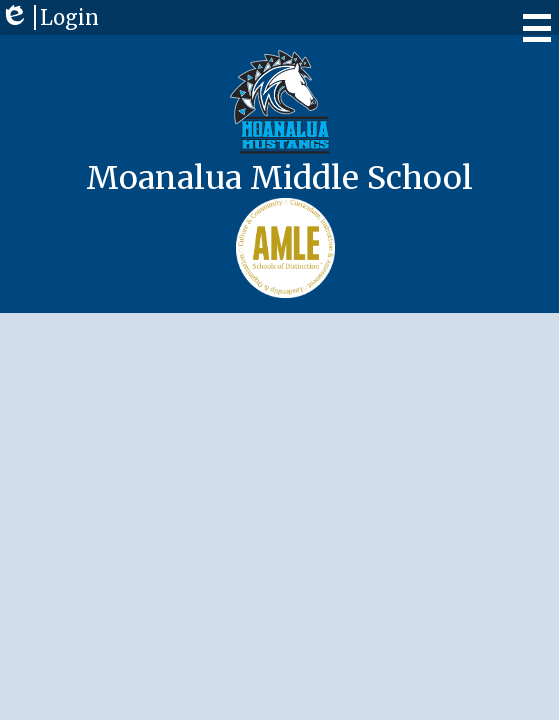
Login (49, 17)
